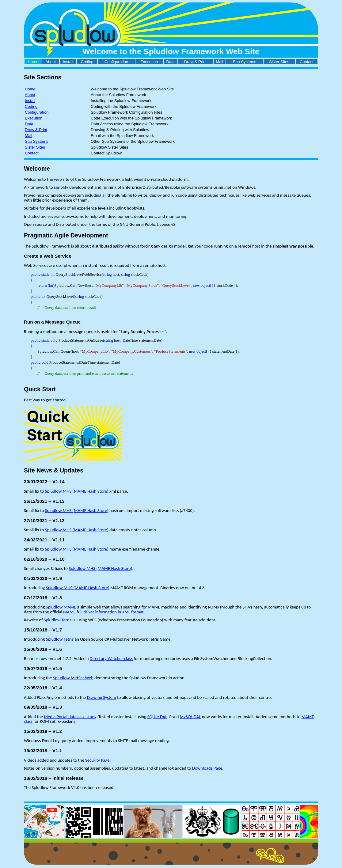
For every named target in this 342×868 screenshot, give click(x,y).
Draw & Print (195, 62)
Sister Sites (279, 62)
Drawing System (102, 697)
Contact (307, 62)
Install (68, 62)
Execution (149, 62)
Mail (219, 62)
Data (170, 62)
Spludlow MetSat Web (73, 678)
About (51, 62)
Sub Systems (244, 62)
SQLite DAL (157, 717)
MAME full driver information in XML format (103, 612)
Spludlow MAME (61, 607)
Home (33, 62)
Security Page (97, 760)
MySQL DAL (190, 717)
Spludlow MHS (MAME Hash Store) (77, 491)
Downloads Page (207, 768)
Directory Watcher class (111, 658)
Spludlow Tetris (58, 620)
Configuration (116, 62)
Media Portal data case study (70, 717)
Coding (87, 62)
